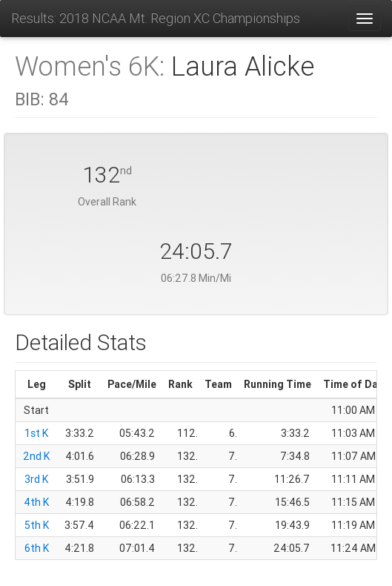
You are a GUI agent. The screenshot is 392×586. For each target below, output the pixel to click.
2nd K (36, 456)
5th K (37, 525)
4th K (36, 502)
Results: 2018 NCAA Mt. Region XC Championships (156, 18)
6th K (37, 548)
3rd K (36, 479)
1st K (36, 433)
